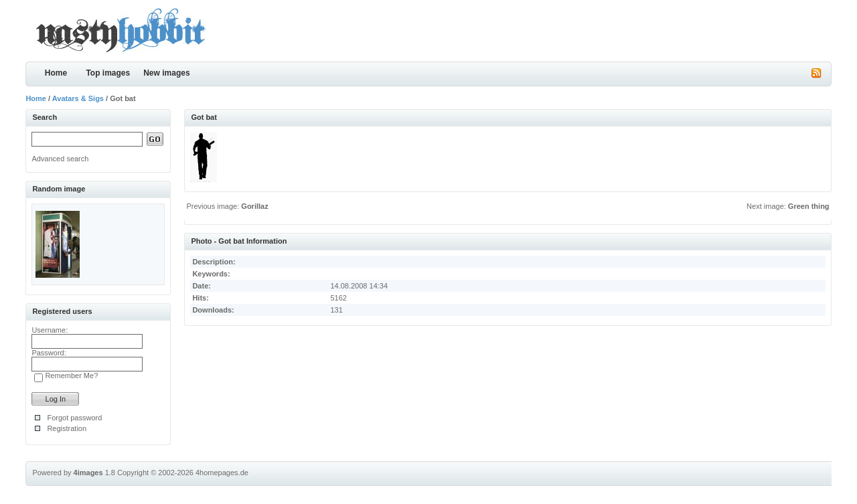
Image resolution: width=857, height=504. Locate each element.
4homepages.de (222, 473)
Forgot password (74, 418)
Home (56, 73)
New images (166, 73)
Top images (108, 73)
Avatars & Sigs (78, 98)
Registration (67, 428)
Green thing (809, 206)
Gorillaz (254, 206)
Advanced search (60, 159)
